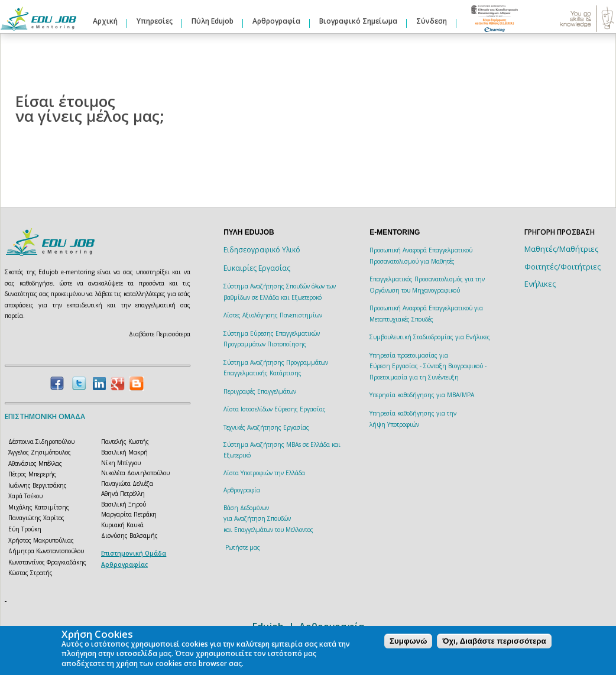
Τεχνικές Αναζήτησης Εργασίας (266, 427)
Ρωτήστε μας (243, 547)
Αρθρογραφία (276, 21)
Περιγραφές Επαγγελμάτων (260, 391)
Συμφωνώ (408, 641)
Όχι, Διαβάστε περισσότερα (494, 641)
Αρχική (105, 21)
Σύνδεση (432, 21)
